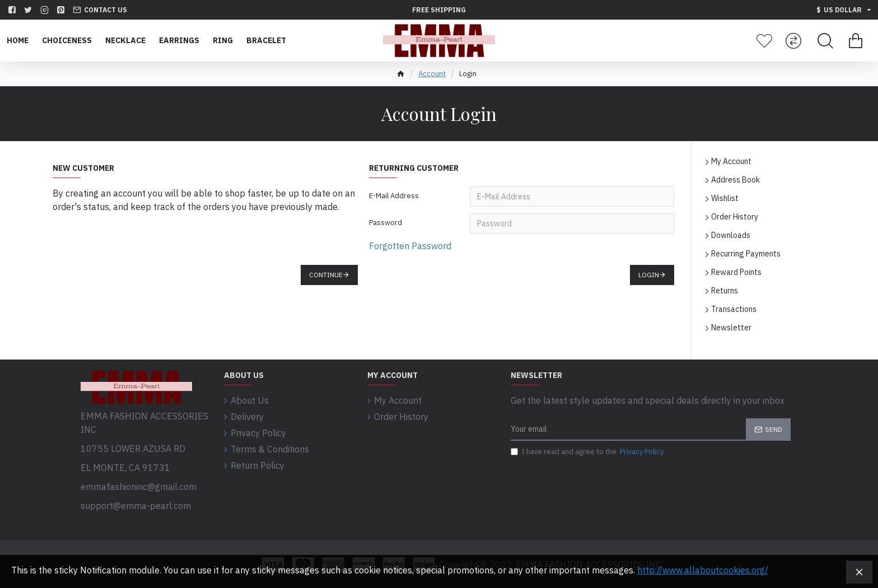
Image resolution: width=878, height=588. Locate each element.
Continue (326, 275)
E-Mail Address (394, 196)
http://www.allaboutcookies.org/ (703, 570)
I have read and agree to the (588, 452)
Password (386, 223)
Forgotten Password (410, 246)
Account (432, 74)
